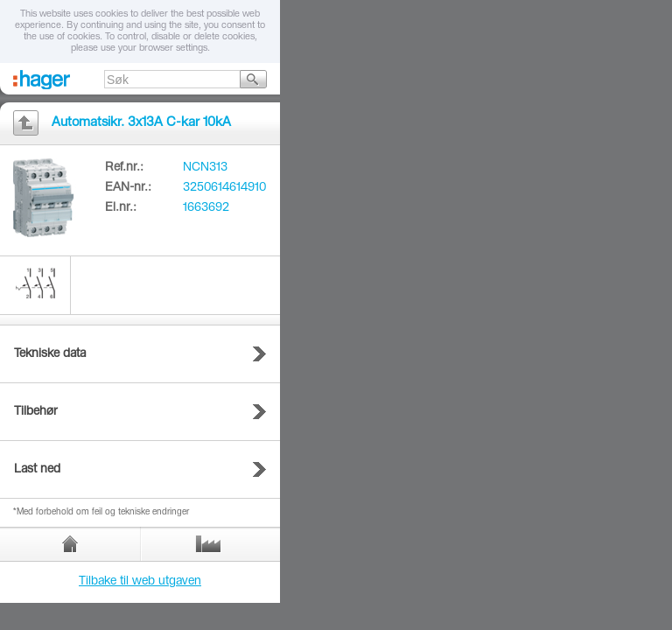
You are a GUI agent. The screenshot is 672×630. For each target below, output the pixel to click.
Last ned (37, 470)
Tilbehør (36, 412)
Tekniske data (50, 354)
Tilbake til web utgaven (140, 582)
